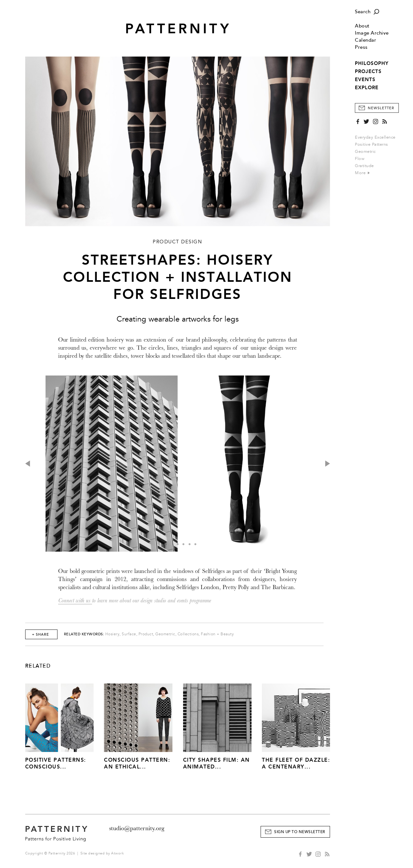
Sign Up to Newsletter (300, 832)
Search (363, 12)
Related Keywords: (84, 634)
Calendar (366, 40)
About (362, 26)
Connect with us (75, 601)
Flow (360, 159)
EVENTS (365, 79)
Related (38, 666)
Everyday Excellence (375, 137)
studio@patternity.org (137, 828)
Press (361, 47)
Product (146, 634)
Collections (188, 634)
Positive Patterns (372, 144)
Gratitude (364, 166)
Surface (129, 634)
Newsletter (381, 108)
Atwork (117, 853)
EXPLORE (367, 88)
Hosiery (113, 634)
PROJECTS (368, 71)
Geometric (365, 152)
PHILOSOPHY (372, 63)
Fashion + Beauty (217, 634)
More (362, 173)
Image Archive (372, 33)
